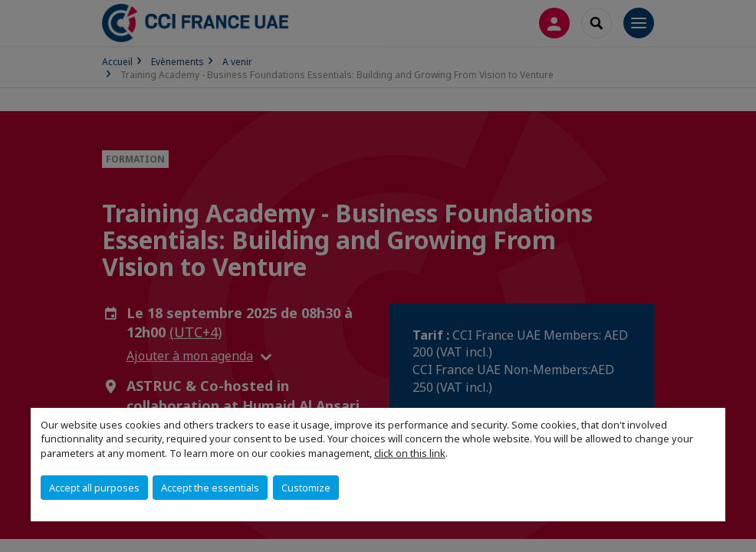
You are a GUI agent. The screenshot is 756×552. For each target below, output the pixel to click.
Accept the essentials (210, 488)
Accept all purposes (94, 488)
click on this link (410, 453)
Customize (306, 488)
